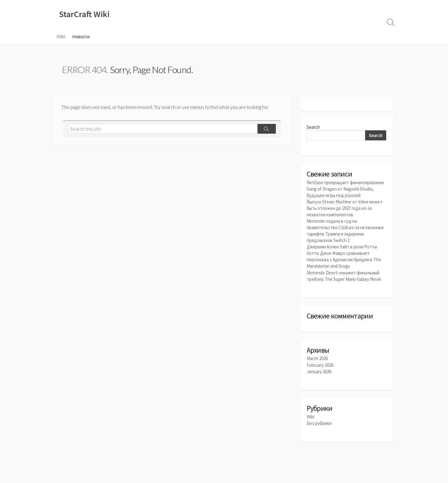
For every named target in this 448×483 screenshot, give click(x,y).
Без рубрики (319, 423)
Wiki (61, 36)
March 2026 (317, 358)
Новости (81, 36)
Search (313, 127)
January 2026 (319, 372)
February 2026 (320, 365)
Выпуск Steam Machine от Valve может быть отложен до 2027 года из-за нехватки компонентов (345, 208)
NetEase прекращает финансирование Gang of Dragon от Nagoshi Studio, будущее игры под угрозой (345, 189)
